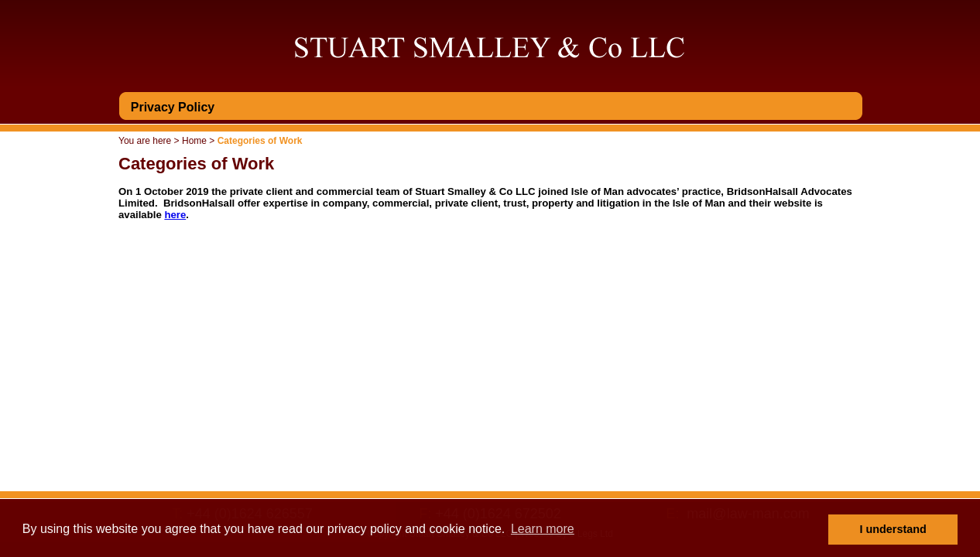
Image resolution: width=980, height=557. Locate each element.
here (175, 215)
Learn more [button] (543, 529)
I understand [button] (893, 529)
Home (194, 141)
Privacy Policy (173, 107)
